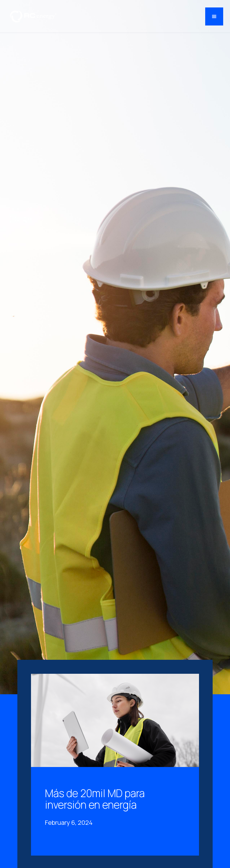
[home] (32, 16)
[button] (214, 16)
